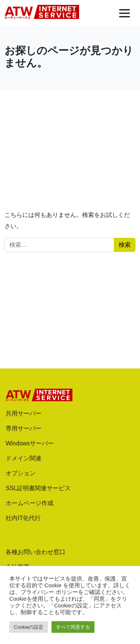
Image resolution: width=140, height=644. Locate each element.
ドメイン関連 (24, 458)
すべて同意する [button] (73, 627)
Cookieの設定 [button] (29, 627)
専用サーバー (24, 428)
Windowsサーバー (30, 443)
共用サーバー (24, 413)
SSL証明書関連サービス (38, 488)
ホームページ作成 (29, 503)
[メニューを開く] (125, 13)
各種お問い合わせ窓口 (35, 552)
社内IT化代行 (23, 518)
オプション (21, 473)
